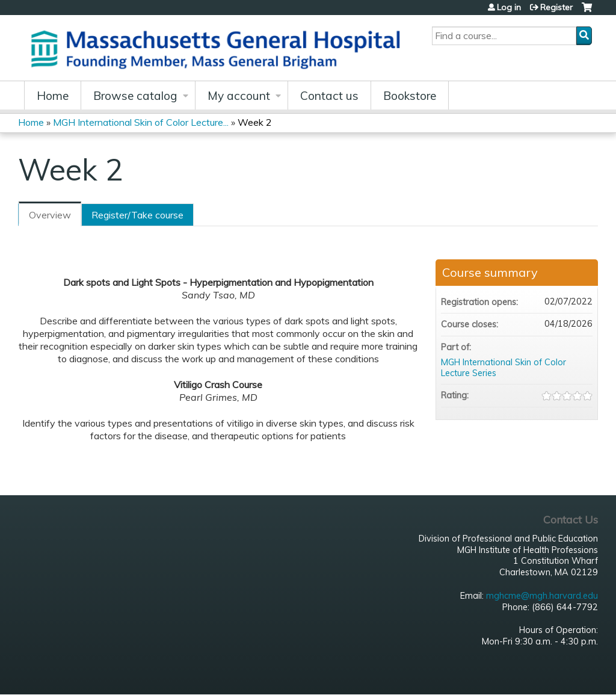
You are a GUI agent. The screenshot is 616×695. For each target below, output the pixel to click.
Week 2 (255, 122)
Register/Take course (137, 215)
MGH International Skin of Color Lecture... (141, 122)
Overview (50, 215)
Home (53, 96)
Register (556, 7)
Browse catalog (135, 96)
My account (239, 96)
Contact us (329, 96)
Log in (509, 7)
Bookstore (410, 96)
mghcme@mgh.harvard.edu (542, 596)
